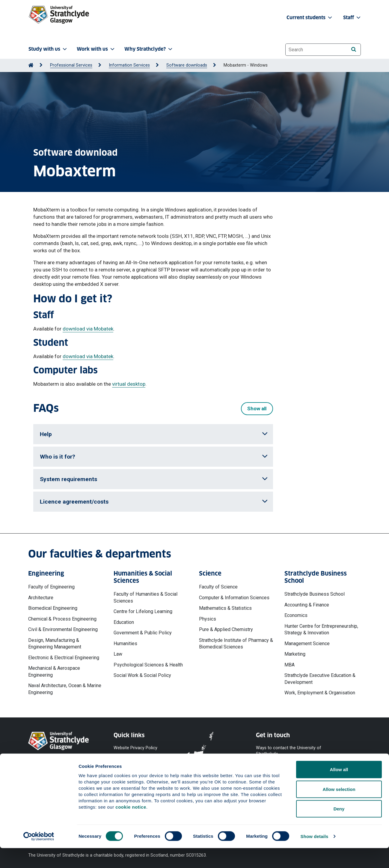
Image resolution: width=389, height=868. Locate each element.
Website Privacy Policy (135, 748)
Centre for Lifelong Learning (143, 611)
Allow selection (339, 809)
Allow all (339, 789)
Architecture (41, 598)
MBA (290, 665)
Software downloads (187, 65)
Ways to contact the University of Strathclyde (289, 751)
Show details (315, 856)
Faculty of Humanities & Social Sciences (146, 597)
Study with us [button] (48, 49)
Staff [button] (352, 18)
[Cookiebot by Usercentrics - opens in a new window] (39, 856)
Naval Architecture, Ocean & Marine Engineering (65, 689)
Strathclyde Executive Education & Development (320, 679)
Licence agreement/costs (154, 502)
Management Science (307, 644)
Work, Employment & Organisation (320, 693)
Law (118, 654)
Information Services (129, 65)
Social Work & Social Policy (142, 675)
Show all (257, 409)
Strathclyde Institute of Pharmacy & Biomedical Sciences (236, 644)
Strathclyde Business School (315, 594)
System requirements (154, 479)
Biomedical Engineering (53, 608)
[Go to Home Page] (31, 65)
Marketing (295, 654)
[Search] (353, 49)
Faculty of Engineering (51, 587)
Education (124, 622)
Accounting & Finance (307, 605)
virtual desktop (129, 384)
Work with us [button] (96, 49)
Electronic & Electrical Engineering (64, 658)
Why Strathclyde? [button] (149, 49)
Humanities (125, 644)
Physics (208, 619)
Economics (296, 615)
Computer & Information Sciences (234, 598)
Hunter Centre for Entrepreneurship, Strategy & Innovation (321, 629)
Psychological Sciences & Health (148, 665)
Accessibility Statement (137, 769)
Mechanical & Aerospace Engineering (54, 671)
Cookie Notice (127, 758)
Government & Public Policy (143, 633)
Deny (339, 829)
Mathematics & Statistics (225, 608)
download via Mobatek (88, 329)
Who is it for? (154, 457)
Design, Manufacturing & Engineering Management (55, 644)
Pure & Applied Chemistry (226, 629)
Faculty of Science (218, 587)
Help (154, 434)
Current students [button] (310, 18)
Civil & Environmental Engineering (63, 629)
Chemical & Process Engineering (62, 619)
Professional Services (71, 65)
